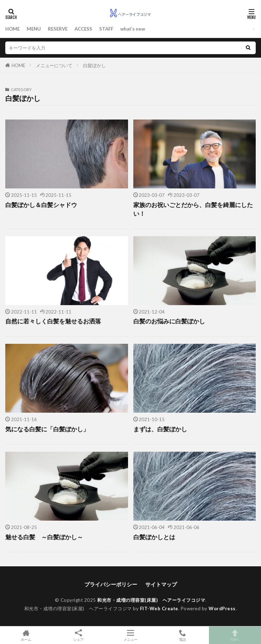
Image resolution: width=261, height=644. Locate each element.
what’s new (133, 29)
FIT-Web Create (159, 608)
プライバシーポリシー (111, 584)
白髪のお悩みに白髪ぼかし (169, 321)
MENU (34, 29)
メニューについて (54, 65)
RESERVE (58, 29)
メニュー (130, 635)
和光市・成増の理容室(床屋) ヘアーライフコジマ (151, 600)
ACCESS (83, 29)
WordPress (222, 608)
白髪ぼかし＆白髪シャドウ (41, 205)
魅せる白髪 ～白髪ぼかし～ (44, 537)
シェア (78, 635)
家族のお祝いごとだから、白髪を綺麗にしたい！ (193, 209)
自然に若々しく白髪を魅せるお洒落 (53, 321)
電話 (183, 635)
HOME (12, 29)
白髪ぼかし (94, 65)
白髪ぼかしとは (154, 537)
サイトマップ (161, 584)
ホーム (26, 635)
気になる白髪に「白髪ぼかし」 (47, 429)
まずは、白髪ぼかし (160, 429)
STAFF (106, 29)
